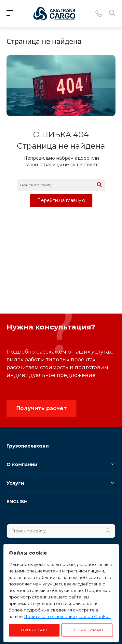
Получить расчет (41, 408)
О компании (22, 464)
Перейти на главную (61, 200)
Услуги (15, 483)
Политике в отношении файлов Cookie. (67, 616)
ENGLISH (17, 502)
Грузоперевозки (28, 446)
